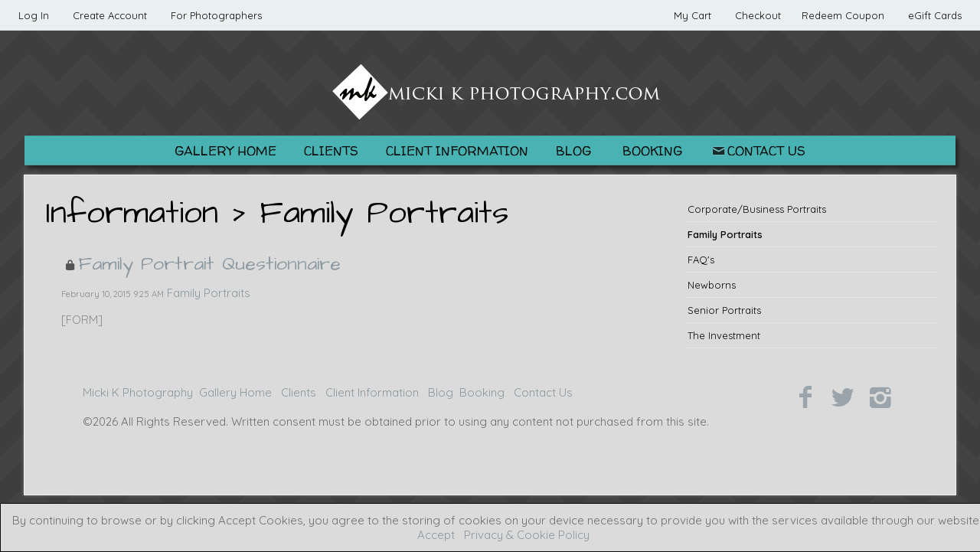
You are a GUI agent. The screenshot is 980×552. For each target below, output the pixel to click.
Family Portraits (725, 234)
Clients (331, 150)
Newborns (712, 285)
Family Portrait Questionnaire (209, 264)
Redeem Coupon (843, 15)
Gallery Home (225, 150)
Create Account (110, 15)
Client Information (457, 150)
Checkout (758, 15)
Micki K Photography (138, 392)
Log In (34, 15)
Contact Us (758, 150)
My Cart (694, 15)
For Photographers (216, 15)
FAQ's (701, 260)
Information (132, 213)
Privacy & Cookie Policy (527, 535)
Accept (436, 535)
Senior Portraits (724, 310)
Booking (652, 150)
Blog (573, 150)
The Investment (724, 335)
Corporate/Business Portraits (757, 209)
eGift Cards (935, 15)
